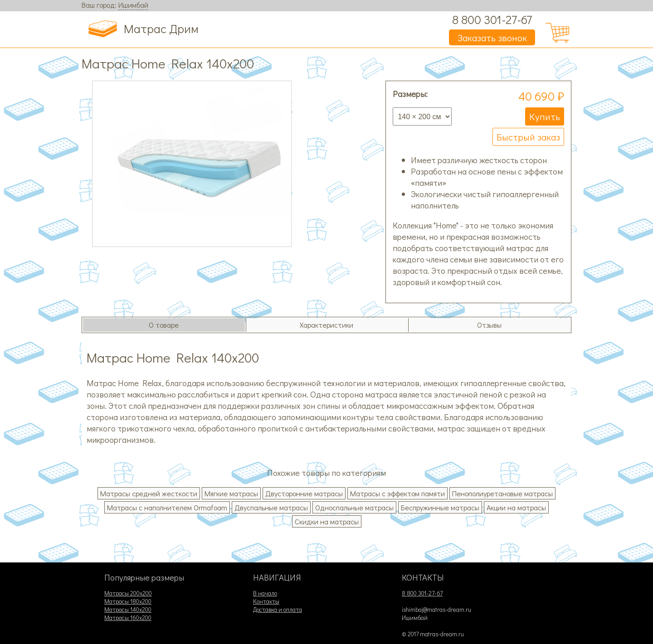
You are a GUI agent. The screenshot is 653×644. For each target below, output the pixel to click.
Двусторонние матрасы (304, 493)
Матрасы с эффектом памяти (397, 493)
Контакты (266, 601)
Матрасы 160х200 (128, 618)
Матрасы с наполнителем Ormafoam (167, 507)
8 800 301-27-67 (492, 19)
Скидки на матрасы (327, 521)
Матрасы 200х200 (128, 593)
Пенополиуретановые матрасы (502, 493)
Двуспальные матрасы (271, 507)
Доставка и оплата (278, 610)
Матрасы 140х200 (128, 610)
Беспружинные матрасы (440, 507)
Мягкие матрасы (231, 493)
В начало (265, 593)
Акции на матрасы (516, 507)
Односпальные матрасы (354, 507)
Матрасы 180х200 (128, 601)
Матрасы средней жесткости (149, 493)
